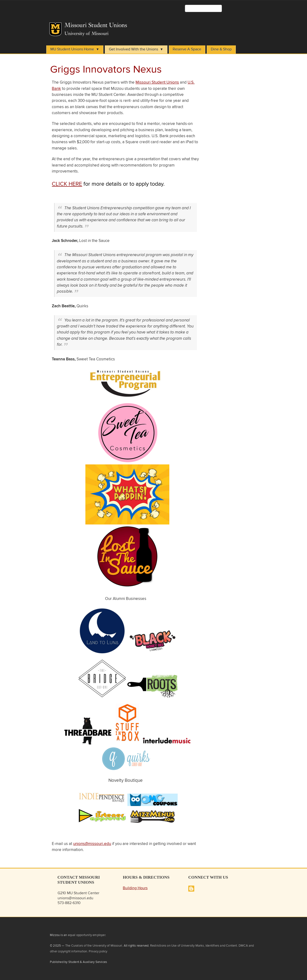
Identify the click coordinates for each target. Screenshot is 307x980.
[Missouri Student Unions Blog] (191, 891)
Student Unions (129, 26)
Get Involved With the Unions (133, 49)
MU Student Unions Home (72, 49)
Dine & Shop (221, 49)
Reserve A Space (187, 49)
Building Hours (135, 888)
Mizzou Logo (55, 29)
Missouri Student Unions (157, 82)
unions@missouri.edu (92, 844)
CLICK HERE (67, 184)
